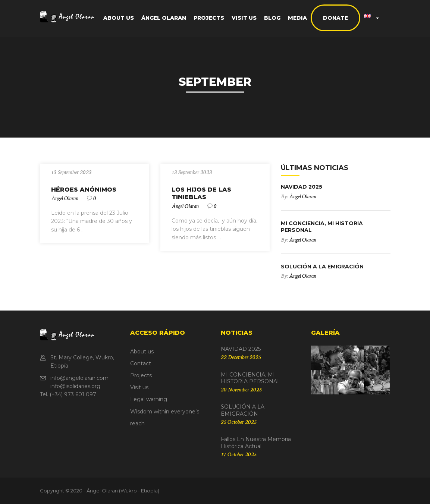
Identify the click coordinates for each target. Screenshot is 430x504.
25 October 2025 (239, 422)
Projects (209, 18)
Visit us (244, 18)
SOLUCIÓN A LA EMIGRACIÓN (322, 267)
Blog (272, 18)
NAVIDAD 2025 (302, 187)
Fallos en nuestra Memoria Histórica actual (256, 442)
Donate (335, 18)
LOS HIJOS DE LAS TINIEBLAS (201, 193)
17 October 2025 (239, 454)
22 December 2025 (241, 357)
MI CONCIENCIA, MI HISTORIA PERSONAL (251, 378)
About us (119, 18)
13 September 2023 (71, 172)
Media (297, 18)
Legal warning (149, 399)
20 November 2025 (241, 389)
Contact (141, 363)
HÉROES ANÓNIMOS (84, 190)
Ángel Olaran (164, 18)
